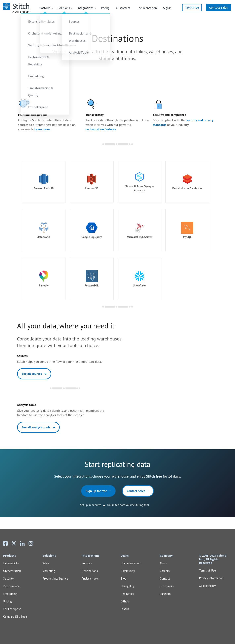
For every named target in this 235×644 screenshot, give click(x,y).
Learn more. (43, 129)
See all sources (34, 374)
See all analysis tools (38, 427)
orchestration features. (101, 129)
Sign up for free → (99, 491)
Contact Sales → (138, 491)
